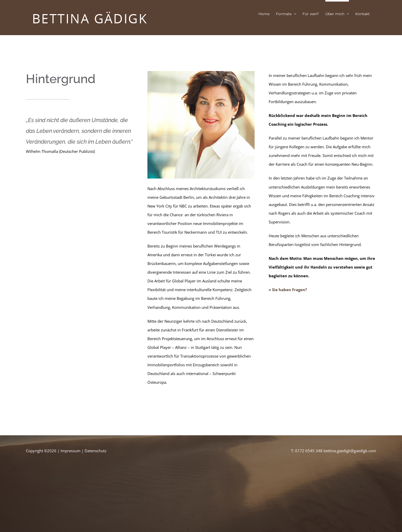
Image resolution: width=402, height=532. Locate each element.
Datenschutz (96, 451)
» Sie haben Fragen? (288, 290)
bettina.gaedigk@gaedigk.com (350, 451)
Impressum (71, 451)
